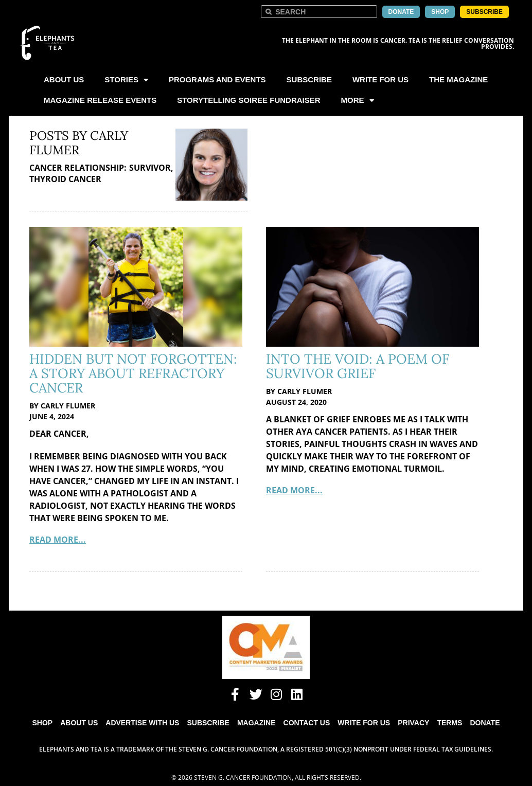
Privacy (413, 723)
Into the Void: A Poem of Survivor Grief (358, 366)
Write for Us (364, 723)
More (358, 101)
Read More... (58, 540)
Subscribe (309, 79)
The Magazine (458, 79)
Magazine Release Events (100, 100)
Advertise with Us (142, 723)
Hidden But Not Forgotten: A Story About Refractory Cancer (133, 373)
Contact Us (307, 723)
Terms (449, 723)
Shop (43, 723)
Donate (485, 723)
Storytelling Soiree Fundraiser (249, 100)
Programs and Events (217, 79)
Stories (126, 80)
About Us (64, 79)
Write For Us (380, 79)
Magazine (256, 723)
